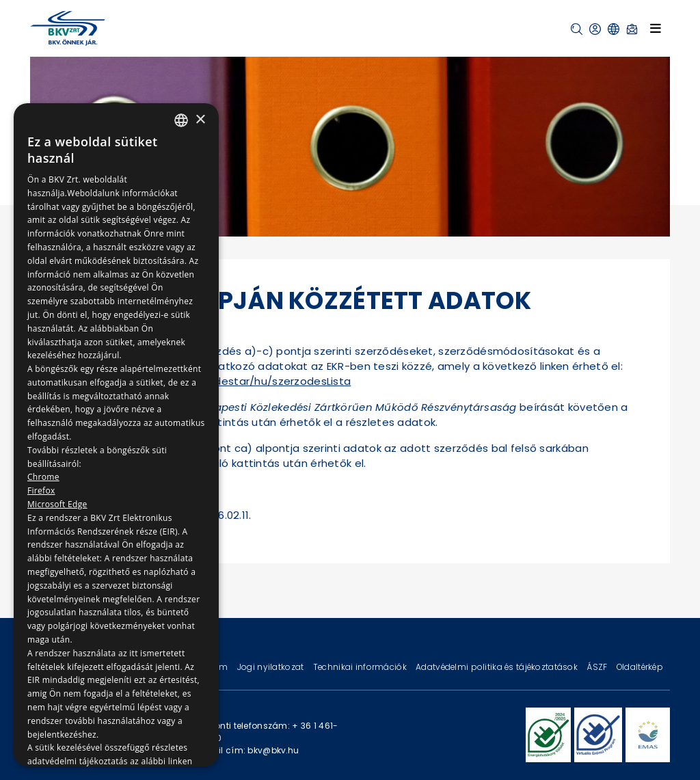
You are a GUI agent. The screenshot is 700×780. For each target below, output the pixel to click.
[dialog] (116, 435)
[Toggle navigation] (656, 28)
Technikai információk (361, 667)
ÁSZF (598, 667)
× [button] (200, 120)
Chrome (43, 477)
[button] (577, 29)
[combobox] (181, 120)
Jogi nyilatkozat (272, 667)
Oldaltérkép (640, 667)
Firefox (41, 490)
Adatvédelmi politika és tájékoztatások (498, 667)
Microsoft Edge (57, 504)
